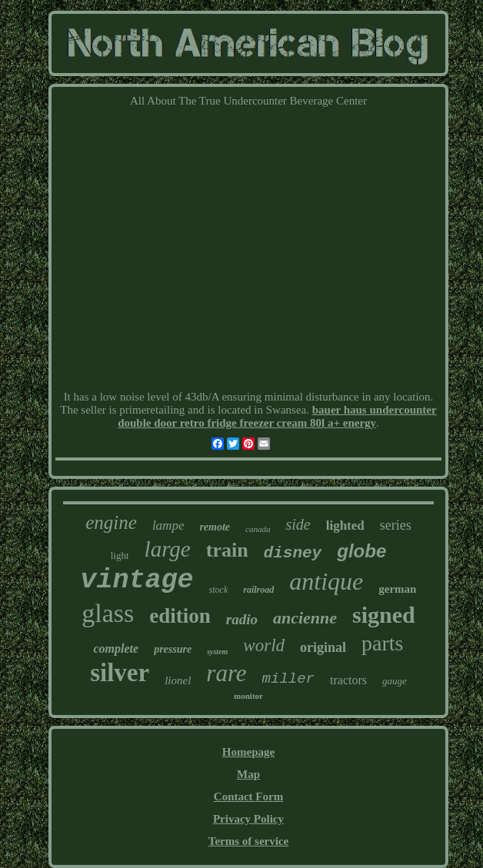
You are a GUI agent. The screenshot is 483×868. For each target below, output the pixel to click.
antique (326, 581)
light (120, 555)
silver (120, 673)
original (323, 647)
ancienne (305, 618)
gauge (395, 681)
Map (248, 774)
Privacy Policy (248, 819)
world (264, 645)
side (298, 524)
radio (242, 619)
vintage (137, 580)
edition (180, 616)
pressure (173, 649)
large (168, 549)
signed (384, 615)
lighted (345, 525)
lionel (178, 680)
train (227, 550)
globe (361, 551)
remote (215, 527)
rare (226, 673)
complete (116, 649)
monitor (248, 696)
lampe (168, 525)
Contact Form (248, 796)
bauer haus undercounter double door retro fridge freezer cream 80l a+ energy (277, 416)
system (217, 652)
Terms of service (248, 841)
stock (219, 590)
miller (288, 679)
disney (293, 553)
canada (258, 529)
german (397, 589)
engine (111, 522)
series (396, 525)
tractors (348, 680)
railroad (258, 590)
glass (108, 613)
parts (382, 643)
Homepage (248, 752)
